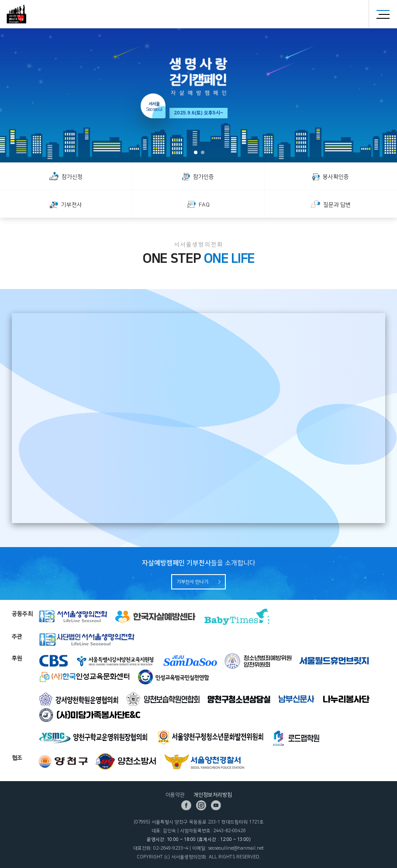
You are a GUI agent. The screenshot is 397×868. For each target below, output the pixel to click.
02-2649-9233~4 (171, 848)
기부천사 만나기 (192, 582)
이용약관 (175, 795)
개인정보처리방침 (213, 795)
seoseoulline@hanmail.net (236, 848)
